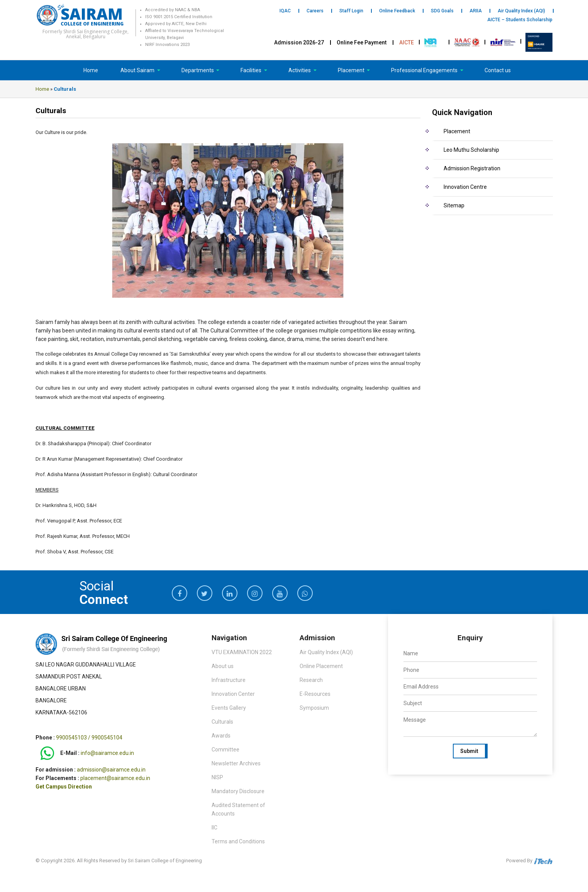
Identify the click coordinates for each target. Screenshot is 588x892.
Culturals (222, 722)
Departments (198, 70)
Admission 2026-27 (299, 42)
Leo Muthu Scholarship (471, 150)
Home (91, 70)
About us (223, 666)
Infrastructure (229, 680)
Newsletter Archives (236, 763)
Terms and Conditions (238, 841)
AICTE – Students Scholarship (520, 20)
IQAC (285, 11)
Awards (221, 736)
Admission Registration (472, 168)
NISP (217, 777)
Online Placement (321, 666)
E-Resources (315, 694)
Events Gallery (229, 708)
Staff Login (351, 11)
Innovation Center (233, 694)
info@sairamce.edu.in (107, 753)
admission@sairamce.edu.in (111, 770)
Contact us (498, 70)
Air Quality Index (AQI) (521, 11)
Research (311, 680)
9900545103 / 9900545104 (89, 738)
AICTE (407, 42)
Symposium (314, 708)
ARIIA (476, 11)
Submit (469, 751)
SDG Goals (442, 11)
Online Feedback (397, 11)
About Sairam (137, 70)
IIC (214, 828)
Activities (300, 70)
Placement (352, 70)
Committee (225, 750)
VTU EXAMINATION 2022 (242, 652)
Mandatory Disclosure (238, 791)
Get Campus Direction (64, 787)
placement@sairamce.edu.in (115, 778)
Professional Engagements (425, 70)
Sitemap (454, 205)
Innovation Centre (465, 187)
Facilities (252, 70)
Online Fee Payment (362, 42)
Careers (315, 11)
